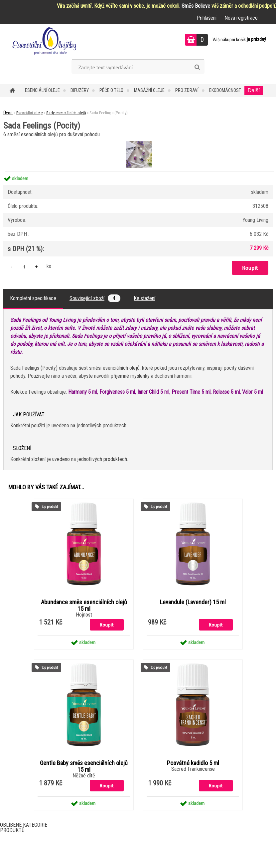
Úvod (8, 113)
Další (254, 90)
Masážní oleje (149, 90)
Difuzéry (80, 90)
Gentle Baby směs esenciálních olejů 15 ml (84, 766)
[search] (197, 67)
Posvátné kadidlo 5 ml (193, 763)
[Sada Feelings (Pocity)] (138, 142)
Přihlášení (207, 18)
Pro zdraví (187, 90)
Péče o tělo (111, 90)
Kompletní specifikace (33, 298)
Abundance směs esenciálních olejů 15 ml (84, 606)
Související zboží (95, 298)
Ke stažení (144, 298)
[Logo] (46, 41)
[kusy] (24, 267)
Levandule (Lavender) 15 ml (193, 602)
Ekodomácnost (225, 90)
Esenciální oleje (42, 90)
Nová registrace (241, 18)
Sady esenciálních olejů (66, 113)
